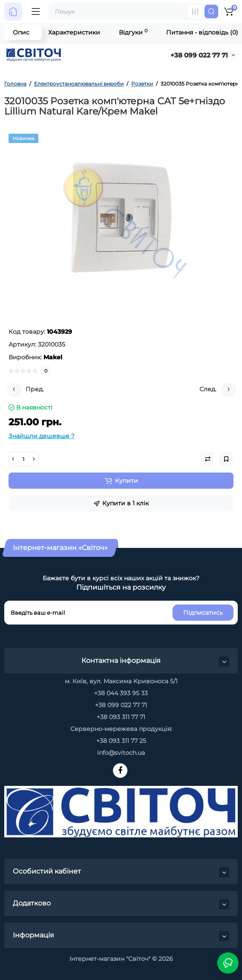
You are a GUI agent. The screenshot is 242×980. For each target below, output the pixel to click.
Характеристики (74, 32)
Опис (21, 32)
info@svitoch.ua (121, 753)
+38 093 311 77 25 (121, 741)
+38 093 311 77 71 (121, 717)
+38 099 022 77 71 (199, 55)
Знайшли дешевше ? (42, 436)
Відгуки (133, 32)
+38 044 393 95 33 (121, 693)
